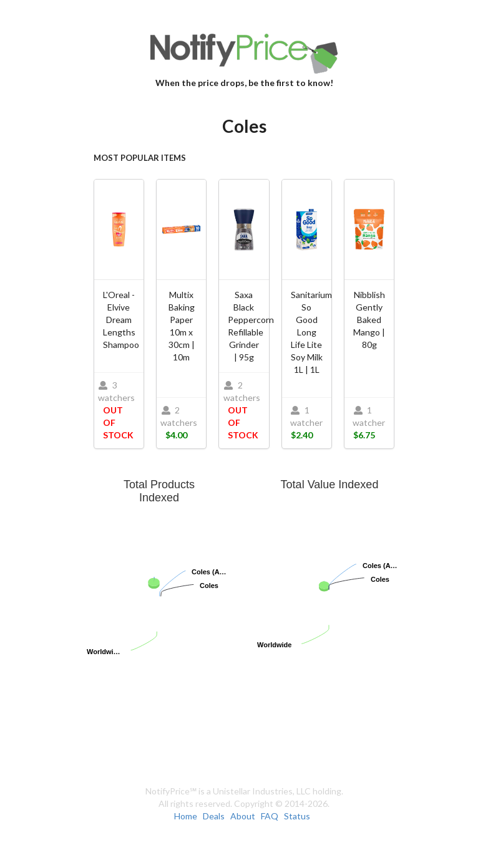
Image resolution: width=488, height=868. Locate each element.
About (243, 816)
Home (186, 816)
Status (297, 816)
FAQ (270, 816)
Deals (214, 816)
